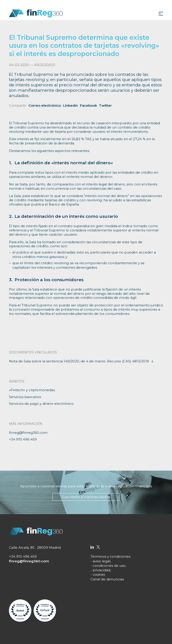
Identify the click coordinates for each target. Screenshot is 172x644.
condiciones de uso (109, 566)
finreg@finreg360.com (28, 433)
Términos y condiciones (110, 556)
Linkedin (70, 105)
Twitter (105, 105)
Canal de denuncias (107, 579)
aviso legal (101, 561)
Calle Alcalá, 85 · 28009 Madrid (35, 547)
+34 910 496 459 (23, 439)
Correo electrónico (45, 105)
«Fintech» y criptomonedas (32, 390)
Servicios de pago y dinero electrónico (41, 404)
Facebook (88, 105)
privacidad (101, 570)
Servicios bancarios (25, 397)
